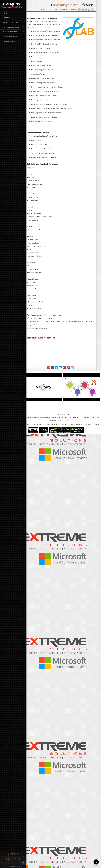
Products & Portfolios (13, 27)
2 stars (83, 564)
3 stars (87, 564)
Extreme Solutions (17, 867)
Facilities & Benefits (13, 32)
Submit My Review (72, 563)
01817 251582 (14, 854)
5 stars (93, 564)
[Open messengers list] (96, 862)
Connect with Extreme (13, 37)
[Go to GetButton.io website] (96, 866)
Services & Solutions (13, 23)
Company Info (13, 18)
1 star (80, 564)
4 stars (90, 564)
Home (5, 13)
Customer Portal (9, 41)
